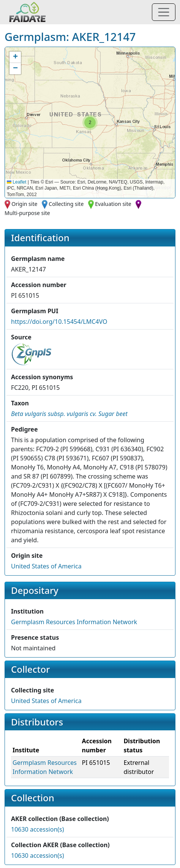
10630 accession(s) (38, 829)
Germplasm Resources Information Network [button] (74, 622)
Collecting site (66, 204)
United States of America (46, 566)
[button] (90, 122)
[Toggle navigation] (164, 12)
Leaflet (17, 182)
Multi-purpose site (27, 213)
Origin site (24, 204)
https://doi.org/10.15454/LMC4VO (59, 322)
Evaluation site (113, 204)
